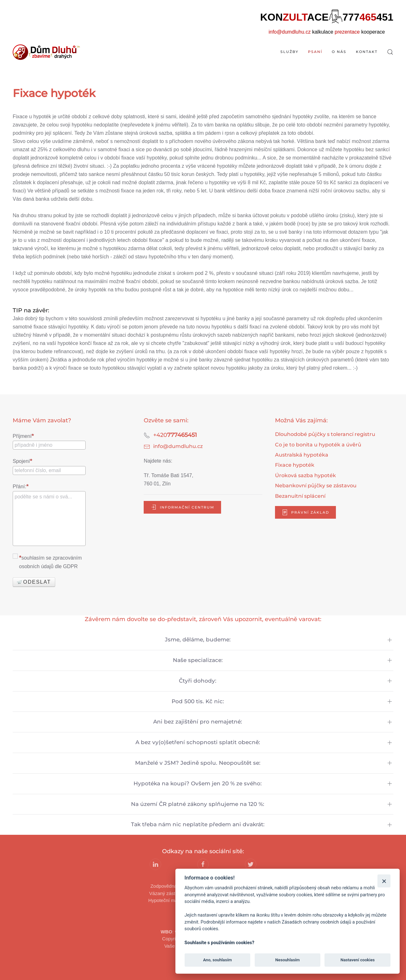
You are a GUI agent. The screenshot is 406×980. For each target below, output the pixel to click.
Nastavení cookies (357, 960)
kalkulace (323, 32)
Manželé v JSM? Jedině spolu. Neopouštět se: (198, 763)
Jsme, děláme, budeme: (198, 639)
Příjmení (23, 436)
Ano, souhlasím (217, 960)
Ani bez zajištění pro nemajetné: (198, 722)
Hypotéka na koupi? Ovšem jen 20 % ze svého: (198, 783)
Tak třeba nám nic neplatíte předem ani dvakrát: (198, 824)
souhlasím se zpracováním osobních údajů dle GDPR (47, 561)
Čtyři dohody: (198, 681)
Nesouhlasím (288, 960)
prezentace (347, 32)
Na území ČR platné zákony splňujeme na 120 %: (198, 804)
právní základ (305, 512)
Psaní (315, 52)
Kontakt (367, 52)
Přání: (21, 486)
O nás (339, 52)
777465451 (182, 435)
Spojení (23, 461)
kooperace (373, 32)
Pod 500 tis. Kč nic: (198, 701)
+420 (160, 435)
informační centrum (182, 507)
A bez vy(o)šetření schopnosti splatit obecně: (198, 742)
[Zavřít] (384, 881)
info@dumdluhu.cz (290, 32)
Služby (289, 52)
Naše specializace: (198, 660)
